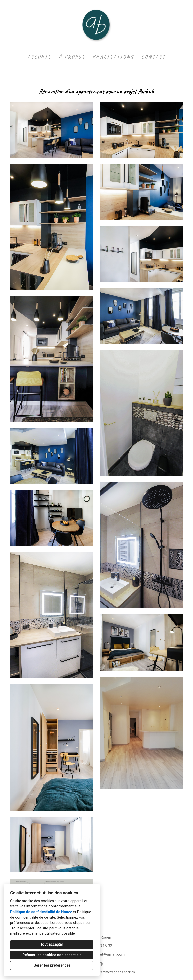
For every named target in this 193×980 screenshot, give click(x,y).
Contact (154, 57)
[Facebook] (101, 964)
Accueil (39, 57)
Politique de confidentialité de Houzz (41, 912)
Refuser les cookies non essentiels (52, 955)
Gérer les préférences (52, 966)
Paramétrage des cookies (117, 972)
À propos (72, 57)
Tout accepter (52, 945)
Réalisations (113, 57)
